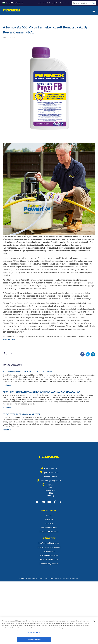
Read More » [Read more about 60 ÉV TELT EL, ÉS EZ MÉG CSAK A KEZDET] (8, 430)
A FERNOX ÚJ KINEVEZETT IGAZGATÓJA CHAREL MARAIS (28, 372)
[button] (94, 11)
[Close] (94, 622)
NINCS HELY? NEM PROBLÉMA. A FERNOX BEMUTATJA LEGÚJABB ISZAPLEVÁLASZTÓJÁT (42, 392)
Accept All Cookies (34, 640)
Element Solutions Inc (41, 578)
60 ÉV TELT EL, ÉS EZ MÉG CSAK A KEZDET (22, 414)
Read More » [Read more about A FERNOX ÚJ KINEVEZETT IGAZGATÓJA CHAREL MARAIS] (8, 385)
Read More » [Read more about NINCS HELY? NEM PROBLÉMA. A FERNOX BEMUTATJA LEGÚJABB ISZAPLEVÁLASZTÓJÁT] (8, 408)
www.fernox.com (10, 339)
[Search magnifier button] (94, 3)
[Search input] (82, 3)
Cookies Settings (34, 633)
